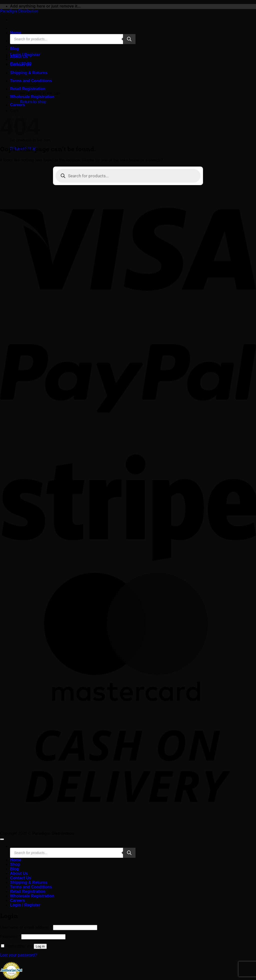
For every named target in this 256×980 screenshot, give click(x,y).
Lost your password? (18, 955)
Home (15, 33)
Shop (15, 864)
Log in (40, 946)
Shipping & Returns (29, 882)
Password (10, 937)
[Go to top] (2, 839)
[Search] (129, 39)
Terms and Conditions (31, 887)
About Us (19, 57)
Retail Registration (28, 89)
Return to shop (33, 102)
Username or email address (26, 927)
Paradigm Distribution (19, 11)
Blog (14, 49)
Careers (17, 105)
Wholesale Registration (32, 97)
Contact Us (20, 65)
